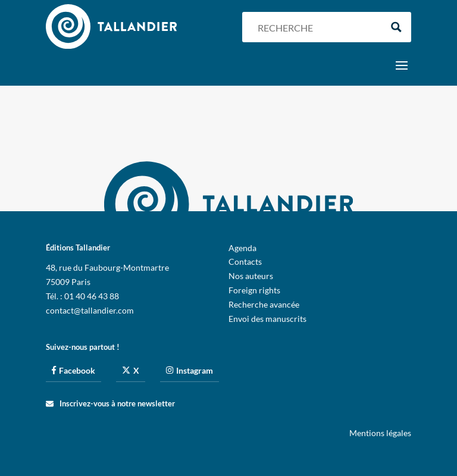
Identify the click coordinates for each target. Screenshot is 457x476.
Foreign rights (254, 290)
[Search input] (317, 27)
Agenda (242, 248)
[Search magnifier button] (396, 27)
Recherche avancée (264, 304)
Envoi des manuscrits (267, 319)
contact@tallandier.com (90, 310)
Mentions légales (380, 433)
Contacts (245, 262)
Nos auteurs (251, 276)
